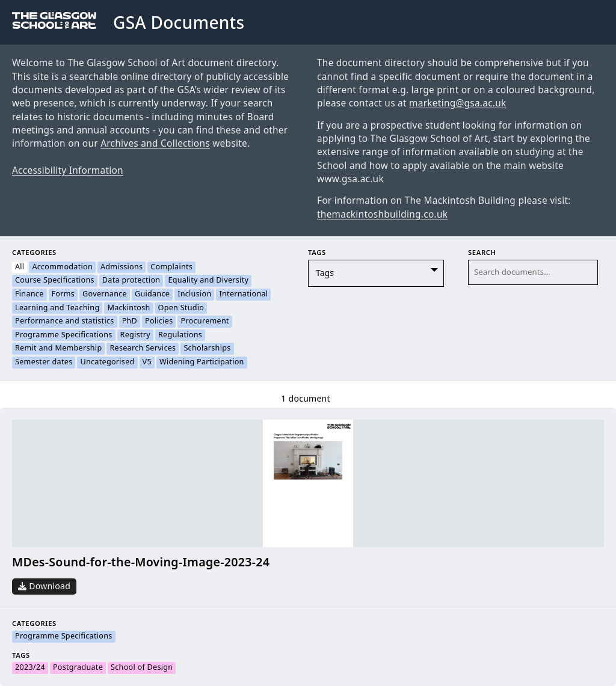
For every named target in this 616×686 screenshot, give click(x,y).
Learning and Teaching (57, 308)
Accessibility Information (68, 171)
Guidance (152, 295)
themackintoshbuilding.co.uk (382, 215)
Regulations (180, 335)
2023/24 (30, 668)
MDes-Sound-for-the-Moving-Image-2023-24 (141, 562)
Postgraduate (78, 668)
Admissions (122, 268)
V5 (147, 363)
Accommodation (62, 268)
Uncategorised (107, 363)
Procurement (205, 322)
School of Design (142, 668)
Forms (63, 295)
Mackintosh (128, 308)
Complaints (171, 268)
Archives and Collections (155, 144)
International (243, 295)
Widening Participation (202, 363)
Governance (105, 295)
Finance (29, 295)
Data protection (131, 281)
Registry (135, 335)
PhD (130, 322)
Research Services (143, 349)
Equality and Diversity (208, 281)
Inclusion (194, 295)
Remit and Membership (58, 349)
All (20, 268)
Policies (159, 322)
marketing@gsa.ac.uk (457, 103)
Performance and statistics (65, 322)
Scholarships (207, 349)
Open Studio (181, 308)
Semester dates (44, 363)
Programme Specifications (64, 335)
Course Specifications (55, 281)
